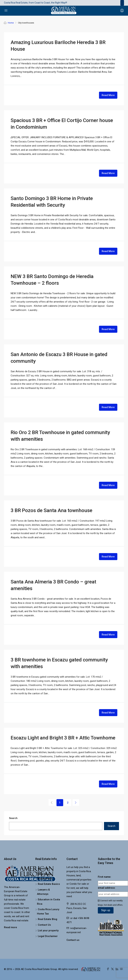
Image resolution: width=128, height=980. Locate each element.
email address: (107, 888)
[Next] (76, 802)
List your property (48, 930)
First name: (104, 877)
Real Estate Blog (47, 919)
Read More (108, 95)
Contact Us (44, 925)
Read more (10, 927)
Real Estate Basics (49, 884)
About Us (43, 868)
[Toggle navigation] (122, 3)
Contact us (73, 940)
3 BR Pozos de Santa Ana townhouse (51, 510)
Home (11, 23)
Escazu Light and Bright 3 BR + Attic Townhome (63, 738)
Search (13, 818)
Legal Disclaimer (48, 936)
